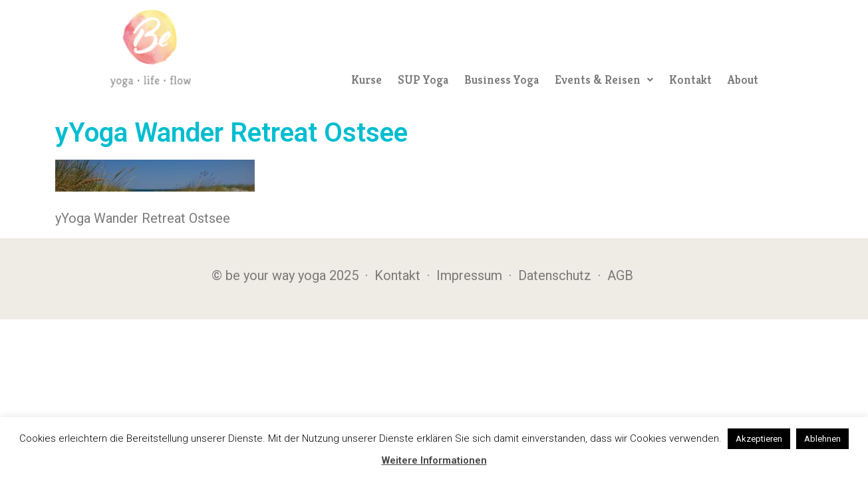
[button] (604, 80)
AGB (620, 275)
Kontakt (690, 80)
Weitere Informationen (434, 460)
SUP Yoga (423, 80)
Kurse (366, 80)
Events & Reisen (604, 80)
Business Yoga (502, 80)
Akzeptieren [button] (759, 439)
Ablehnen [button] (822, 439)
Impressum (469, 275)
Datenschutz (555, 275)
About (743, 80)
